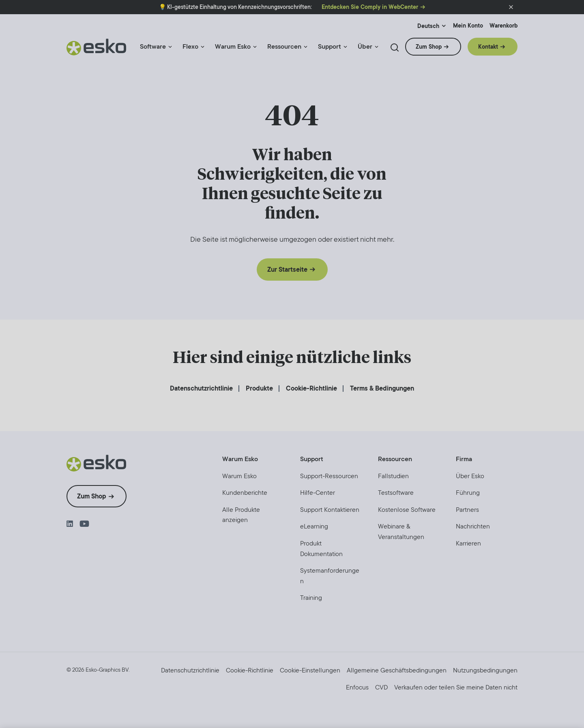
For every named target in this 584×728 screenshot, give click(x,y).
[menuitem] (156, 50)
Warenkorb (503, 26)
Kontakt (488, 47)
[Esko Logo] (97, 50)
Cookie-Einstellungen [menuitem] (310, 670)
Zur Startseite (287, 270)
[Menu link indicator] (170, 47)
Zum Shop (429, 47)
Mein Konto (468, 26)
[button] (511, 7)
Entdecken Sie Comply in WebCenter (370, 7)
